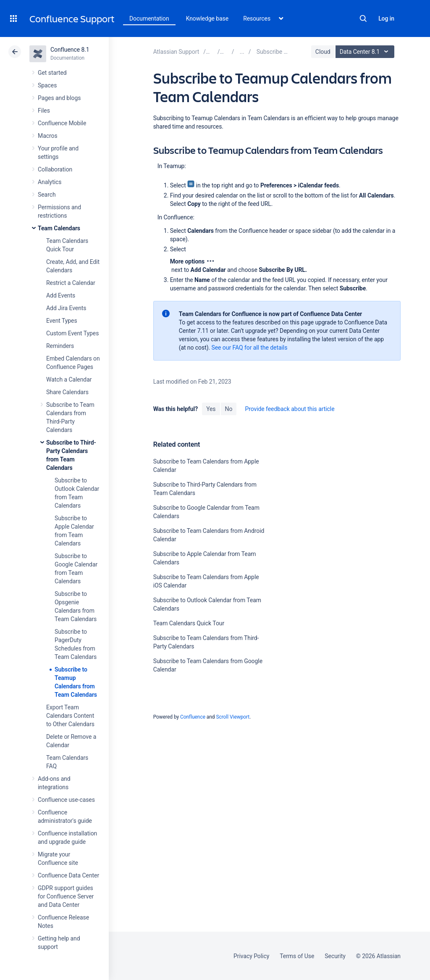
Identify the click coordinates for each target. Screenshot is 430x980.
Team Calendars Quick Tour (189, 623)
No (229, 409)
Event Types (62, 321)
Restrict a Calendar (71, 283)
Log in (386, 18)
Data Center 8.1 (366, 52)
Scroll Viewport (233, 717)
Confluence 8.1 (70, 50)
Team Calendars (59, 228)
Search (363, 18)
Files (44, 111)
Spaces (47, 85)
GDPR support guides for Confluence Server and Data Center (66, 896)
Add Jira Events (66, 308)
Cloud (323, 52)
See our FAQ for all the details (250, 348)
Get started (52, 73)
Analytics (50, 182)
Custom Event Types (72, 333)
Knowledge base (207, 18)
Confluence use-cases (66, 800)
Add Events (61, 295)
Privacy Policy (251, 956)
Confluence (193, 717)
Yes (211, 409)
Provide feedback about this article (290, 409)
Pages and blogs (59, 98)
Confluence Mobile (62, 123)
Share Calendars (67, 392)
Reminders (60, 346)
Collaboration (55, 169)
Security (335, 956)
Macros (48, 136)
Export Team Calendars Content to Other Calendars (70, 716)
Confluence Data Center (68, 875)
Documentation (149, 18)
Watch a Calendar (69, 379)
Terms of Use (297, 956)
